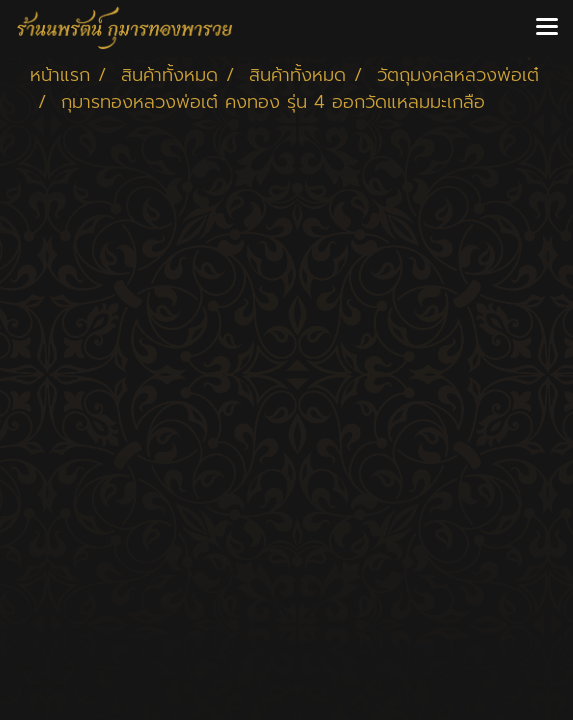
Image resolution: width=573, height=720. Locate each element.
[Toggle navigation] (547, 28)
